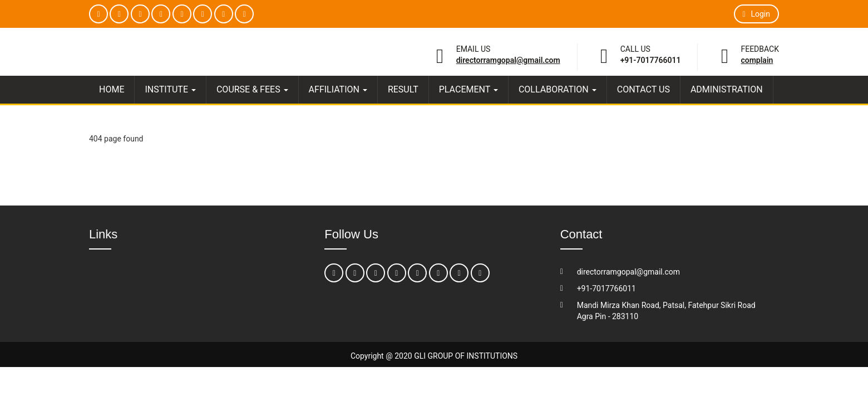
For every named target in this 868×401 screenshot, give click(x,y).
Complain (757, 60)
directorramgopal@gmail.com (508, 60)
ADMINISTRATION (727, 89)
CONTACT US (643, 89)
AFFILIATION (338, 89)
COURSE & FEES (252, 89)
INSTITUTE (170, 89)
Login (756, 14)
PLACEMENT (468, 89)
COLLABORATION (558, 89)
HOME (112, 89)
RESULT (403, 89)
